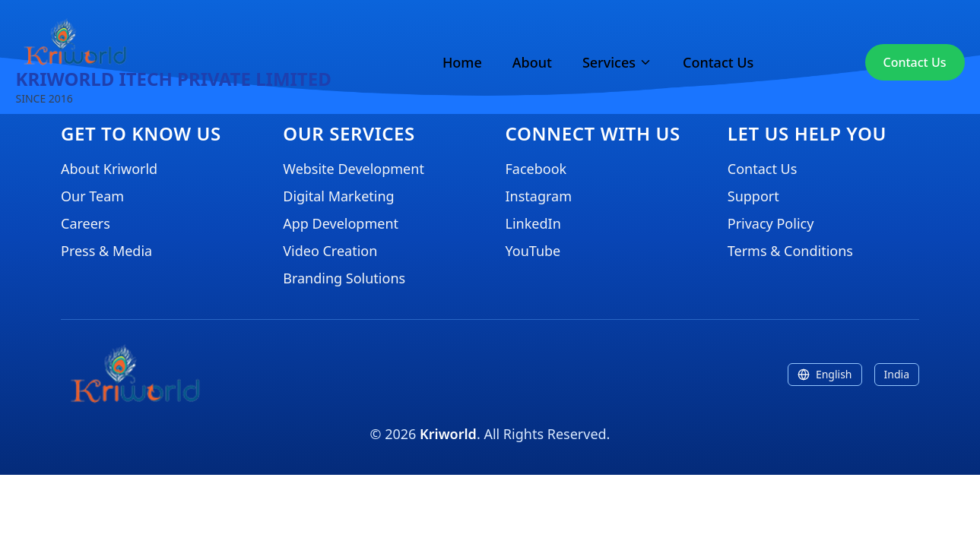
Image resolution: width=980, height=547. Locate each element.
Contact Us (718, 62)
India (897, 374)
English (825, 374)
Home (462, 62)
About (532, 62)
